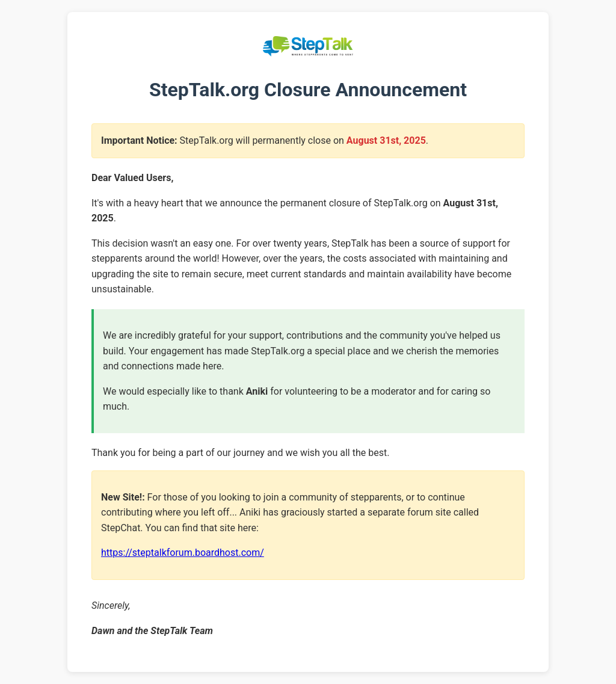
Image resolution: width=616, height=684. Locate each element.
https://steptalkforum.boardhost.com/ (183, 553)
